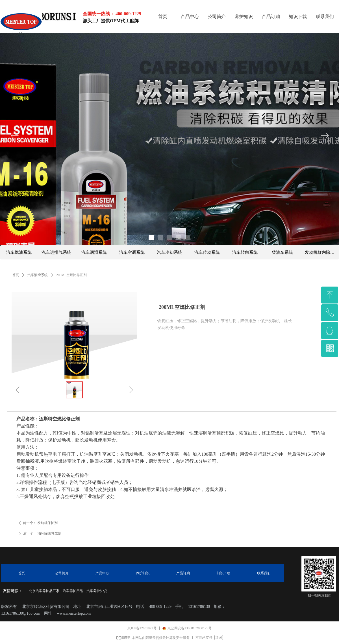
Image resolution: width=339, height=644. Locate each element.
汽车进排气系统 (56, 252)
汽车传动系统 (207, 252)
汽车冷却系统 (169, 252)
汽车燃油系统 (19, 252)
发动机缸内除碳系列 (322, 252)
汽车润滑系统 (38, 275)
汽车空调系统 (132, 252)
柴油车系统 (282, 252)
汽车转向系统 (245, 252)
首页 (16, 275)
